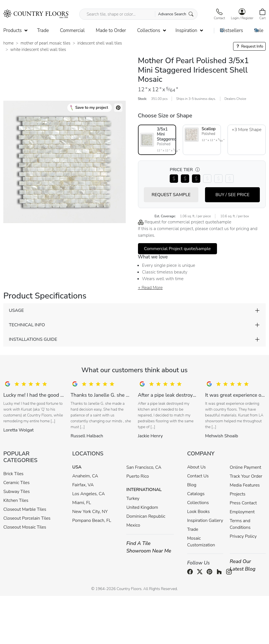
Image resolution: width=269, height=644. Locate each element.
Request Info (249, 46)
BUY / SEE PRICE (232, 195)
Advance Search (176, 14)
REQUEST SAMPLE (171, 195)
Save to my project (89, 108)
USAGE (16, 310)
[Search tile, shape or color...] (138, 14)
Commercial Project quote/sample (177, 249)
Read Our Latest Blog (243, 565)
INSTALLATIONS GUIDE (33, 339)
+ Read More (150, 288)
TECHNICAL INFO (27, 325)
